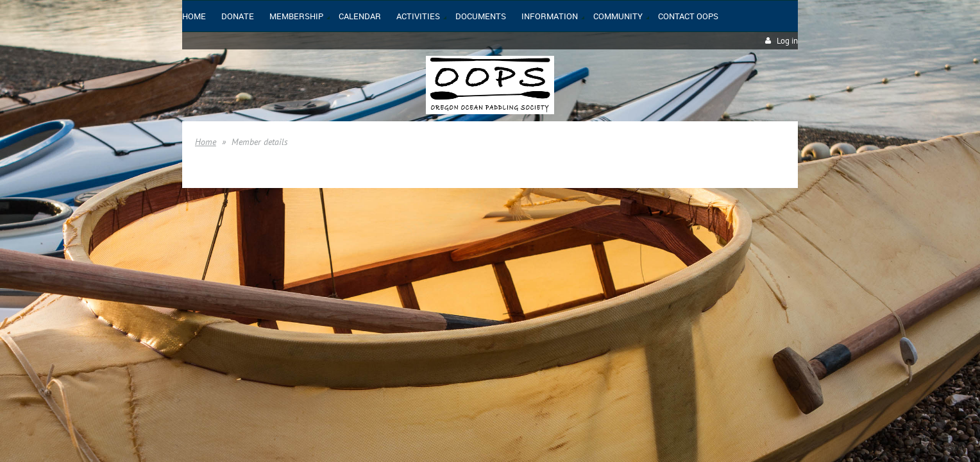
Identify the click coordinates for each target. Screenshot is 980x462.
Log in (787, 41)
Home (206, 142)
